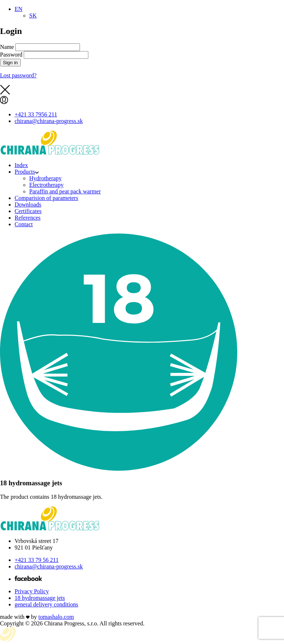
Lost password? (18, 75)
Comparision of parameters (46, 198)
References (28, 218)
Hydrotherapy (45, 178)
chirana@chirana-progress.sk (49, 566)
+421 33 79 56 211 (37, 560)
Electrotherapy (46, 185)
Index (21, 165)
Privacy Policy (32, 591)
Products (27, 172)
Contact (24, 224)
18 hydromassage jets (40, 598)
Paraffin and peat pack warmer (65, 191)
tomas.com (56, 617)
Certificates (28, 211)
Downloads (28, 205)
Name (7, 47)
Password (11, 55)
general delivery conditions (46, 604)
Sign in (10, 63)
